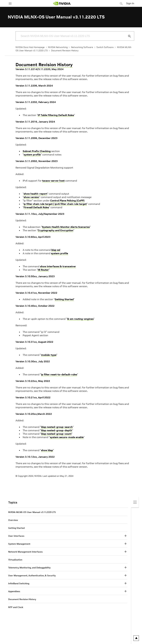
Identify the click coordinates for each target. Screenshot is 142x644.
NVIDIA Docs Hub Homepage (30, 47)
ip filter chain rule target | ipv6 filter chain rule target (55, 204)
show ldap (47, 450)
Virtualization (15, 560)
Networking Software (82, 47)
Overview (13, 520)
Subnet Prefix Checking (37, 151)
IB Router (43, 270)
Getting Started (64, 299)
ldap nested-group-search (57, 427)
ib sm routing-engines (80, 319)
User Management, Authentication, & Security (32, 576)
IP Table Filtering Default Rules (56, 115)
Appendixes (14, 591)
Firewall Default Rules (36, 207)
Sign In (130, 3)
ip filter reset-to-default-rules (59, 374)
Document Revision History (65, 50)
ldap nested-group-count (56, 434)
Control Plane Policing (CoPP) (67, 200)
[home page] (62, 3)
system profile (32, 155)
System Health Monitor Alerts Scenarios (66, 227)
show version (31, 197)
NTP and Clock (16, 607)
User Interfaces (16, 536)
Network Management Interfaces (25, 552)
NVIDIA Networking (58, 47)
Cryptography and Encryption (56, 230)
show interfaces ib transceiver (58, 266)
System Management (19, 544)
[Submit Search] (128, 36)
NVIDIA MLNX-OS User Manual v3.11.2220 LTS (32, 512)
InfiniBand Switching (19, 583)
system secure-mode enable (67, 437)
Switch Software (105, 47)
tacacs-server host (53, 181)
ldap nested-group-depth (57, 430)
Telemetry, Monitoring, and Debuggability (29, 568)
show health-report (35, 194)
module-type (49, 355)
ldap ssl (56, 250)
